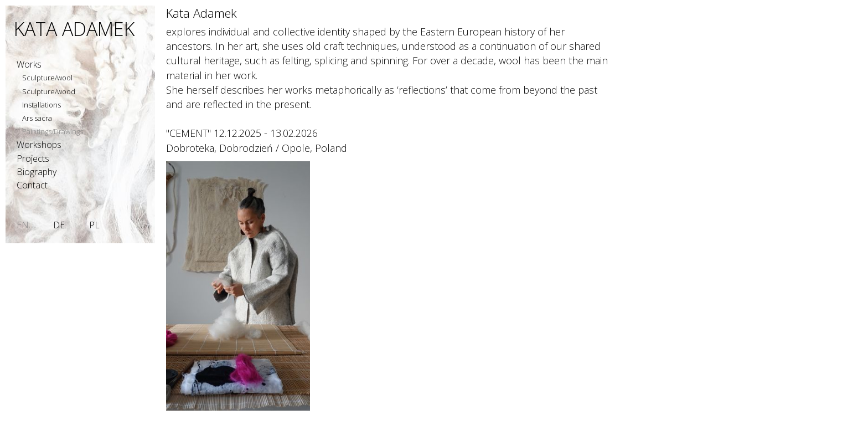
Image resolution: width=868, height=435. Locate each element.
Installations (42, 105)
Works (29, 64)
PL (94, 225)
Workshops (39, 145)
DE (59, 225)
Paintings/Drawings (53, 131)
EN (23, 225)
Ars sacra (37, 118)
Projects (33, 158)
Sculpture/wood (49, 91)
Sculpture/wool (47, 78)
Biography (37, 172)
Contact (32, 185)
